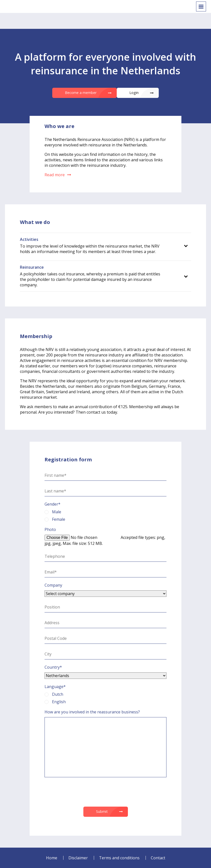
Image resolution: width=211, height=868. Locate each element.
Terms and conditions (119, 858)
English (55, 702)
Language (55, 687)
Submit (102, 811)
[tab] (105, 245)
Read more (58, 175)
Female (55, 519)
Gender (53, 504)
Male (53, 512)
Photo (50, 529)
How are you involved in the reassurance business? (92, 712)
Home (52, 858)
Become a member (81, 93)
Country (53, 667)
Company (53, 585)
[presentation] (105, 792)
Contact (158, 858)
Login (134, 93)
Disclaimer (78, 858)
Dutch (54, 694)
